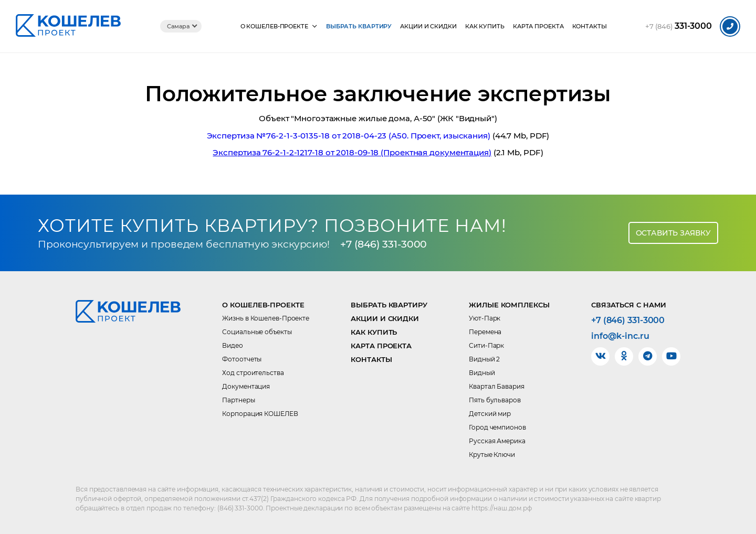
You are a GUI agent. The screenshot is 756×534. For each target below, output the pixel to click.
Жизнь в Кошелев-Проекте (266, 318)
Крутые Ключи (492, 455)
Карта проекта (538, 26)
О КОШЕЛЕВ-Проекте (274, 26)
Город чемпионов (497, 427)
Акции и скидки (428, 26)
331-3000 (679, 26)
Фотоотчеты (242, 359)
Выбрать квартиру (359, 26)
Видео (233, 345)
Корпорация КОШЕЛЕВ (260, 414)
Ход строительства (253, 373)
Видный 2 (484, 359)
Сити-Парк (486, 345)
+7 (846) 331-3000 (384, 244)
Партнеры (238, 400)
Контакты (590, 26)
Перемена (485, 332)
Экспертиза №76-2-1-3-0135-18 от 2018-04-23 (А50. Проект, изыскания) (349, 136)
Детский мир (490, 414)
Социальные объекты (257, 332)
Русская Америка (497, 441)
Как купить (485, 26)
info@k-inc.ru (620, 336)
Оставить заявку (674, 233)
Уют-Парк (485, 318)
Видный (482, 373)
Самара (178, 26)
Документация (246, 386)
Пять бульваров (495, 400)
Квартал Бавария (497, 386)
